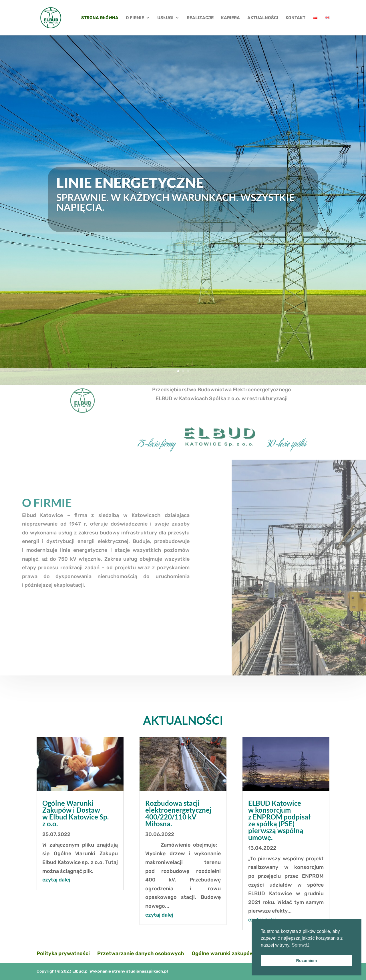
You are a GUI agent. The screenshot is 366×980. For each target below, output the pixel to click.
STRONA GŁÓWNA (100, 18)
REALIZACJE (200, 18)
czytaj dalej (56, 880)
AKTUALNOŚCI (263, 18)
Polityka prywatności (63, 953)
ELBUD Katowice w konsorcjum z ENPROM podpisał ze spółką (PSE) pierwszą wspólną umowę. (279, 820)
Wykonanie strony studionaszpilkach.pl (129, 971)
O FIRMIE (135, 18)
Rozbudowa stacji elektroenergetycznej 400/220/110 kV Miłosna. (178, 813)
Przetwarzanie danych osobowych (141, 953)
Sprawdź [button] (301, 945)
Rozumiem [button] (307, 961)
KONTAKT (296, 18)
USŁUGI (165, 18)
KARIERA (230, 18)
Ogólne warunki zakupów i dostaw (234, 953)
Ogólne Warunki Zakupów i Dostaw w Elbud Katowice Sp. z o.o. (75, 813)
